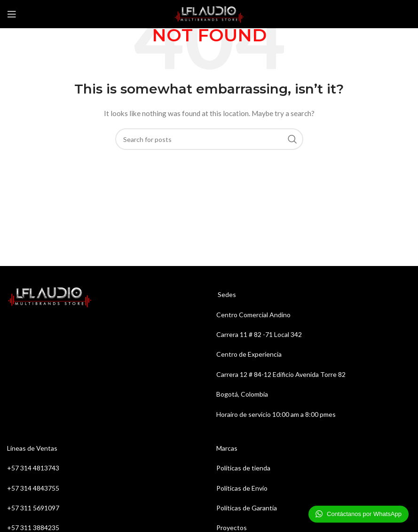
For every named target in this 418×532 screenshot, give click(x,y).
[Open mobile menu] (12, 14)
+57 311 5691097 (34, 508)
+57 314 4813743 (33, 468)
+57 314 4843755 (33, 488)
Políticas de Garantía (247, 508)
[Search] (209, 139)
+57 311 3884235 (33, 528)
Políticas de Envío (242, 488)
